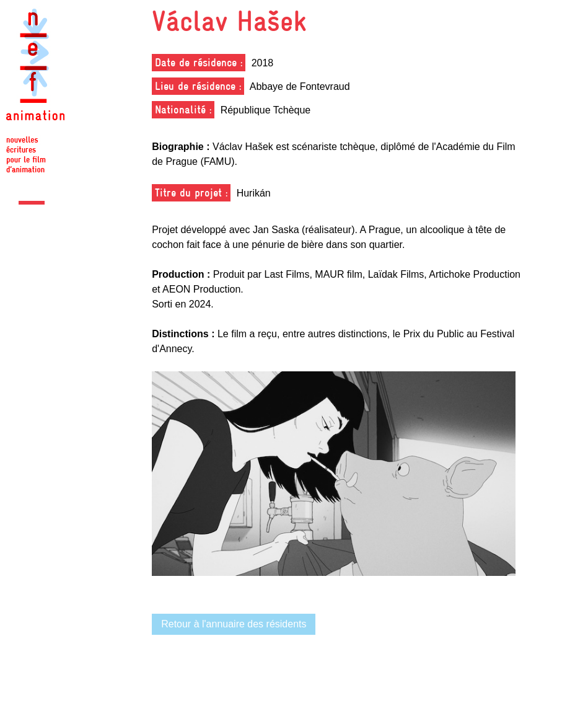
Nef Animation (35, 93)
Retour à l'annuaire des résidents (234, 624)
